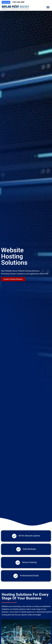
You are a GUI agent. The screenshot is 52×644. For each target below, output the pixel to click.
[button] (48, 7)
